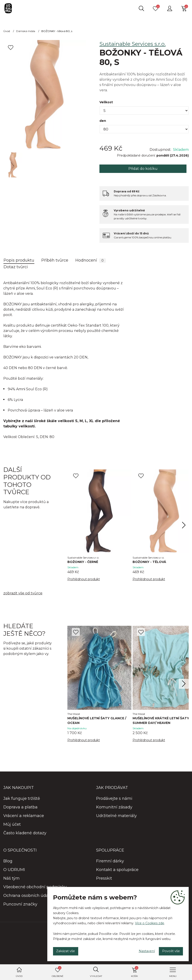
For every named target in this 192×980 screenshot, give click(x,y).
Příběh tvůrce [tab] (55, 260)
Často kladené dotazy (25, 834)
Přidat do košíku (143, 169)
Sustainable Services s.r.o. (133, 44)
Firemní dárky (110, 862)
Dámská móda (26, 31)
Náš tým (11, 880)
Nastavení (139, 950)
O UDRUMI (14, 871)
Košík (135, 972)
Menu (173, 976)
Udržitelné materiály (116, 817)
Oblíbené (58, 972)
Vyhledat (96, 976)
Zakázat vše (68, 950)
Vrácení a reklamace (24, 817)
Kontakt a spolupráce (117, 871)
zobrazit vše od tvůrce (23, 594)
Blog (8, 862)
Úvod (19, 976)
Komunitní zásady (114, 808)
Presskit (104, 880)
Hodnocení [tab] (91, 260)
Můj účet (12, 826)
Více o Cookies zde (150, 921)
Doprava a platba (20, 808)
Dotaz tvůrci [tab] (16, 267)
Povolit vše (168, 950)
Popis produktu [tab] (19, 260)
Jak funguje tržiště (22, 800)
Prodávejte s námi (114, 800)
